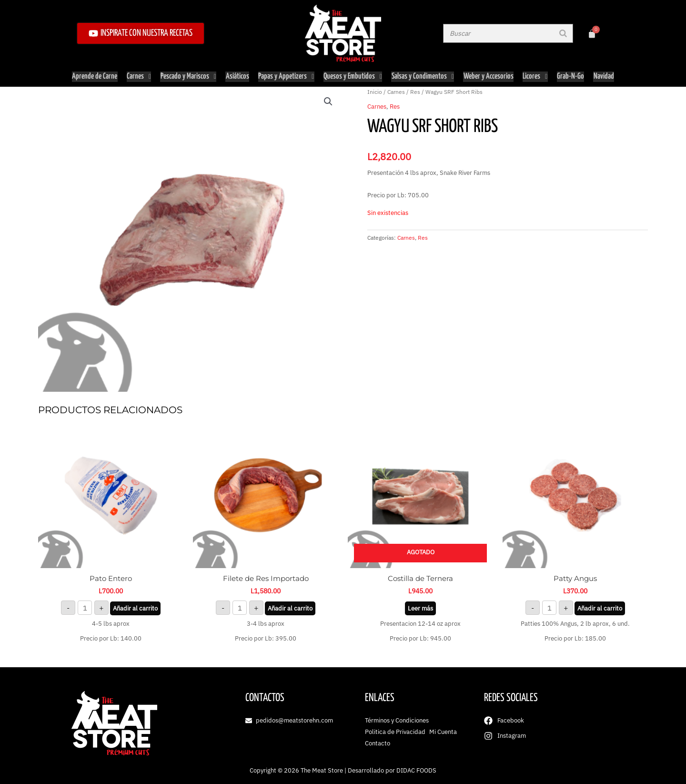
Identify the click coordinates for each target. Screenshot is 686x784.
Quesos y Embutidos (353, 76)
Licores (535, 76)
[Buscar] (563, 33)
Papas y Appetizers (286, 76)
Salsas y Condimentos (423, 76)
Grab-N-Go (570, 76)
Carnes (140, 76)
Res (415, 90)
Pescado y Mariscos (189, 76)
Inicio (375, 90)
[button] (328, 100)
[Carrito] (592, 34)
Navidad (602, 76)
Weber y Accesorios (488, 76)
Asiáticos (237, 76)
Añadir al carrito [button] (135, 606)
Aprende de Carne (96, 76)
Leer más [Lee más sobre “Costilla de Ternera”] (420, 606)
